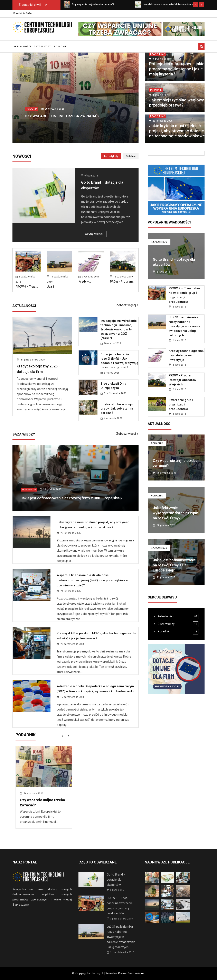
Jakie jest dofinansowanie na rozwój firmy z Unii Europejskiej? (72, 498)
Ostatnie (131, 156)
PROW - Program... (123, 282)
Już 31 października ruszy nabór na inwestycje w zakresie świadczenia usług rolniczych (185, 326)
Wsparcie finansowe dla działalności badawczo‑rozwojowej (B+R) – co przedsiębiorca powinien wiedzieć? (92, 580)
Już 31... (53, 287)
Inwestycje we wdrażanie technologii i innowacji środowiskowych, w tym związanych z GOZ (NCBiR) (119, 329)
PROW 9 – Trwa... (27, 287)
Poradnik (60, 47)
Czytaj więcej (94, 234)
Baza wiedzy (42, 47)
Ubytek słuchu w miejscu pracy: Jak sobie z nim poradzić (118, 409)
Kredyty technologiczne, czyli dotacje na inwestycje (186, 355)
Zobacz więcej (127, 305)
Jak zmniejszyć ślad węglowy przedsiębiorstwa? (177, 103)
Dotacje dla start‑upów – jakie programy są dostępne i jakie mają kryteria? (177, 69)
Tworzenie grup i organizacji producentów (181, 404)
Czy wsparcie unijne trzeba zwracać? (62, 116)
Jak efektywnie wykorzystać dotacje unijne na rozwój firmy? (175, 513)
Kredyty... (85, 282)
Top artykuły (111, 156)
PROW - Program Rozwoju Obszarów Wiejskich (183, 380)
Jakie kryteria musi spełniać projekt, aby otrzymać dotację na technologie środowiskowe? (178, 131)
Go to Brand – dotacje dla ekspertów (116, 880)
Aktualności (22, 47)
